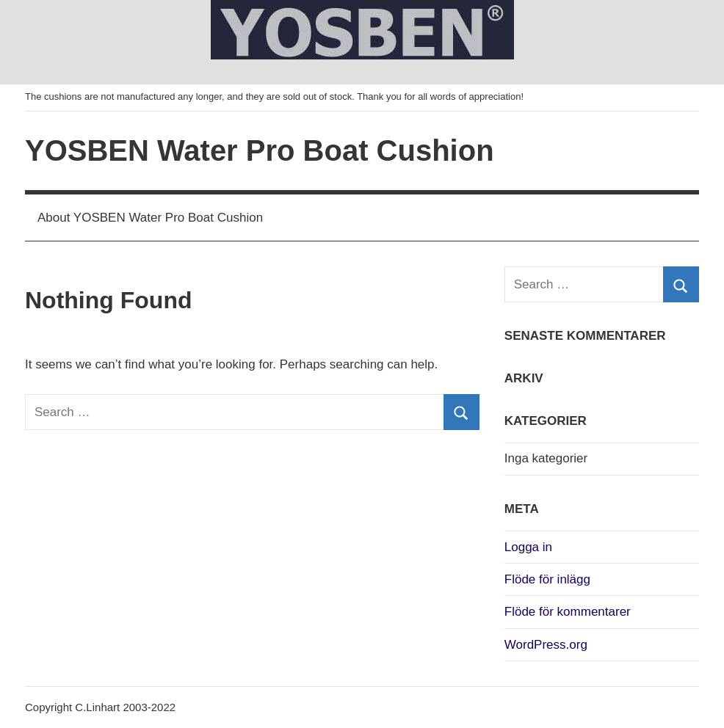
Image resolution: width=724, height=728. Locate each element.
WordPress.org (546, 645)
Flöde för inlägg (547, 579)
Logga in (528, 547)
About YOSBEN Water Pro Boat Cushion (150, 218)
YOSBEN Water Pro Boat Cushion (260, 150)
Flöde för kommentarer (568, 612)
